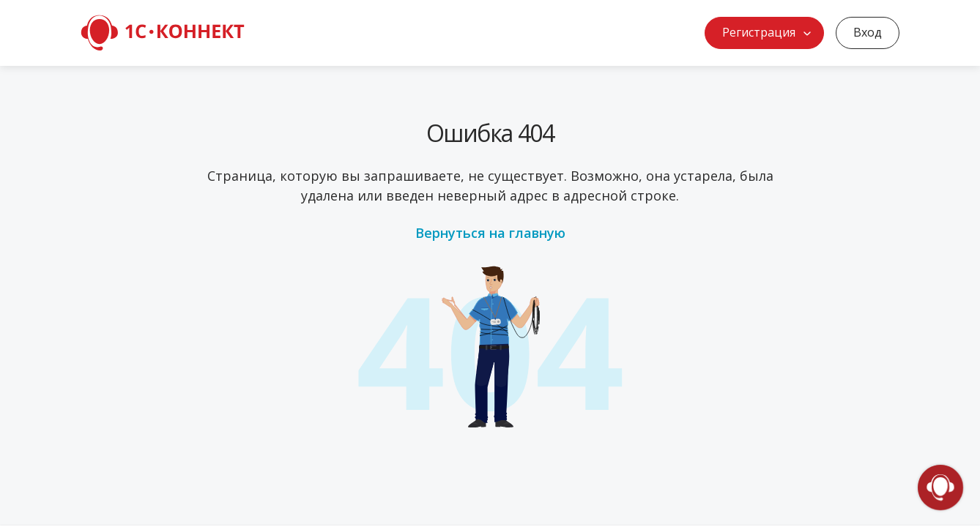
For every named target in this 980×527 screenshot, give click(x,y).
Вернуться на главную (490, 233)
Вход (868, 32)
